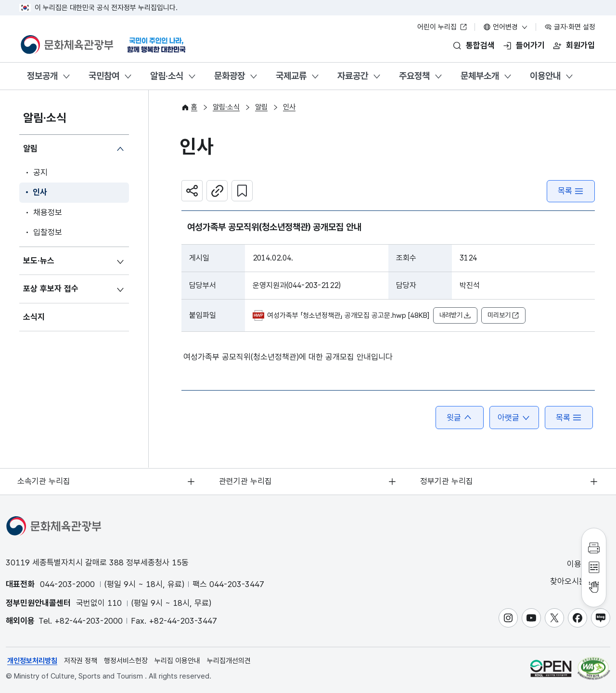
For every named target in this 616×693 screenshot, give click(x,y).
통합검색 (480, 45)
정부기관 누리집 (447, 481)
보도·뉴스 (39, 261)
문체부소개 (480, 76)
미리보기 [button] (503, 316)
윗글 (460, 418)
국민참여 (104, 76)
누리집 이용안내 (177, 661)
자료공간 (353, 76)
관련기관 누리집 (245, 481)
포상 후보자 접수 (51, 289)
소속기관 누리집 (44, 481)
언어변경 (506, 27)
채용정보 (48, 212)
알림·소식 (167, 76)
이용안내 (545, 76)
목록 (571, 191)
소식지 (34, 317)
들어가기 (530, 45)
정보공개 (42, 76)
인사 (40, 193)
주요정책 (414, 76)
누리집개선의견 (229, 661)
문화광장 (230, 76)
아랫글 (514, 418)
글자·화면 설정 (570, 27)
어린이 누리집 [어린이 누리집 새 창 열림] (442, 27)
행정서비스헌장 (126, 661)
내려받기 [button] (455, 316)
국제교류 (291, 76)
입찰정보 (48, 233)
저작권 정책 (81, 661)
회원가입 (580, 45)
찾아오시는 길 (579, 582)
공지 (40, 172)
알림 (30, 149)
